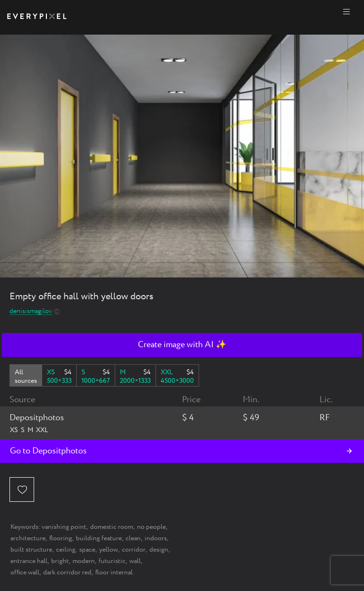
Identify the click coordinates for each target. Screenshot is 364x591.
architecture (28, 538)
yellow (109, 550)
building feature (99, 538)
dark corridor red (67, 573)
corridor (134, 550)
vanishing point (64, 527)
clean (133, 538)
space (87, 550)
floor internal (114, 573)
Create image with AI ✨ (182, 345)
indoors (156, 538)
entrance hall (29, 561)
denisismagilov (31, 311)
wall (135, 561)
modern (84, 561)
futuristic (112, 561)
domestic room (112, 527)
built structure (31, 550)
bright (60, 561)
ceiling (66, 550)
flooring (61, 538)
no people (151, 527)
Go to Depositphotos (48, 451)
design (159, 550)
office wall (25, 573)
